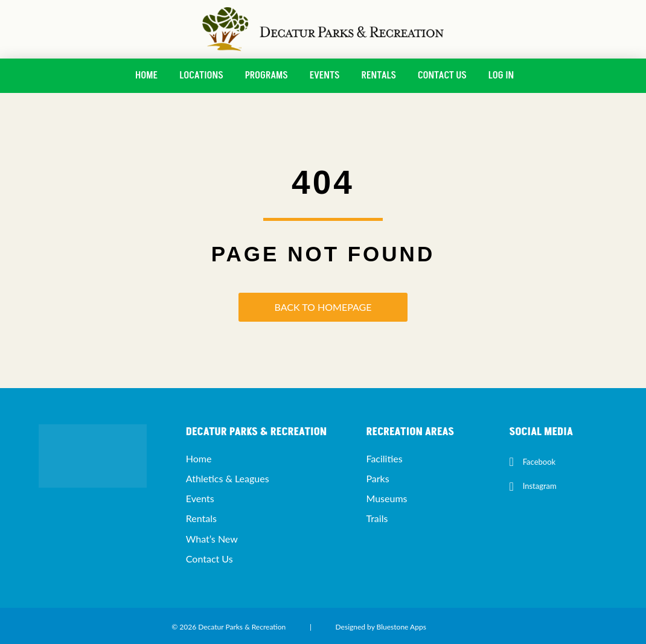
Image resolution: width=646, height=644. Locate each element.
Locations (201, 75)
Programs (267, 75)
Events (325, 75)
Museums (386, 498)
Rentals (379, 75)
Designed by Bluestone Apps (381, 627)
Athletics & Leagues (228, 478)
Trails (377, 518)
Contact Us (442, 75)
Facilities (384, 458)
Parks (377, 478)
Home (146, 75)
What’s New (212, 539)
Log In (501, 75)
